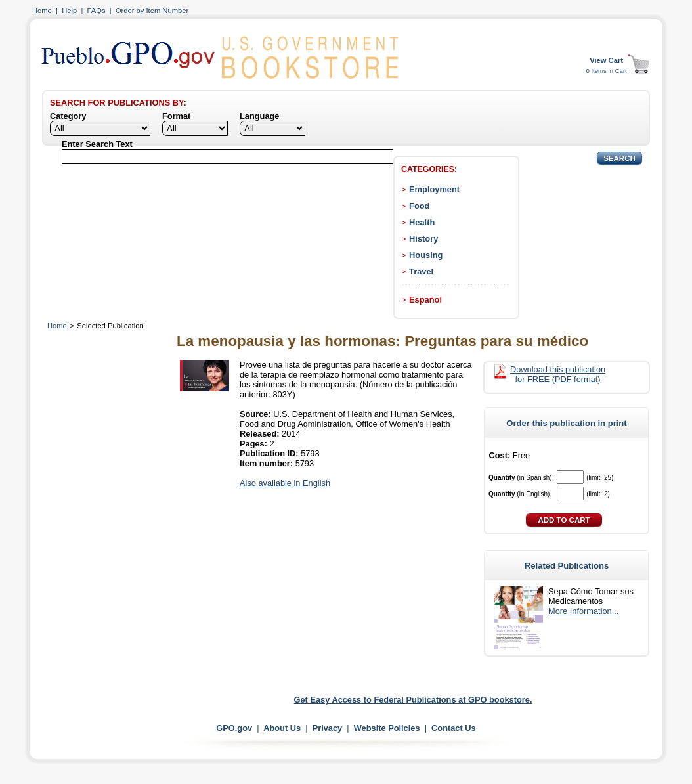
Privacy (328, 728)
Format (176, 116)
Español (425, 300)
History (423, 239)
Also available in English (285, 483)
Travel (421, 272)
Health (422, 222)
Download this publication (558, 374)
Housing (426, 255)
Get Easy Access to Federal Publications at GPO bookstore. (413, 700)
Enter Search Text (97, 144)
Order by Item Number (152, 11)
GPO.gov (234, 728)
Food (419, 206)
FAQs (97, 11)
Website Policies (387, 728)
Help (69, 11)
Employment (434, 189)
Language (259, 116)
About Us (282, 728)
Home (42, 11)
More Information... (583, 611)
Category (68, 116)
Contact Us (454, 728)
